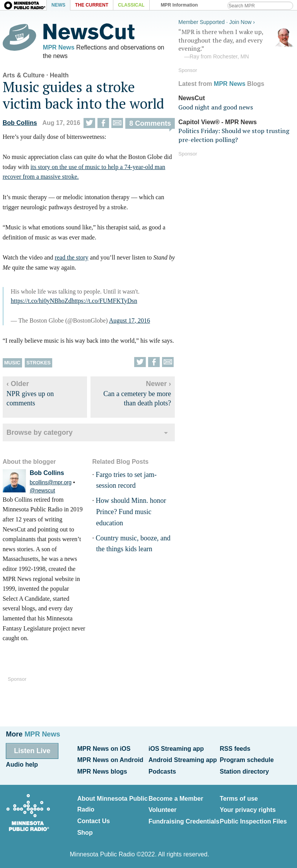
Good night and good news (216, 107)
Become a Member (176, 797)
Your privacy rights (248, 809)
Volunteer (163, 809)
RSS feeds (235, 748)
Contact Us (94, 819)
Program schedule (247, 759)
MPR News (58, 47)
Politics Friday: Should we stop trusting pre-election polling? (234, 135)
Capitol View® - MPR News (218, 122)
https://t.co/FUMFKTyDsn (104, 301)
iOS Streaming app (176, 748)
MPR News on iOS (104, 748)
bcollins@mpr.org (50, 483)
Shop (85, 831)
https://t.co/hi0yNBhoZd (41, 301)
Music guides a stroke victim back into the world (83, 96)
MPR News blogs (102, 771)
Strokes (38, 363)
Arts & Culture (23, 76)
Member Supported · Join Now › (217, 22)
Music (12, 363)
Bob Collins (20, 123)
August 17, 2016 (129, 321)
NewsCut (192, 98)
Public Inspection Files (253, 819)
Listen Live (32, 750)
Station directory (244, 771)
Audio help (22, 764)
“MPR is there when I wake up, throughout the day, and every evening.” (237, 44)
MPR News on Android (110, 759)
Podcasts (162, 771)
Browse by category (39, 433)
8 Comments (150, 124)
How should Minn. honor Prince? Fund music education (130, 513)
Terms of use (239, 797)
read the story (71, 258)
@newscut (42, 491)
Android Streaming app (183, 759)
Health (59, 76)
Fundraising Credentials (184, 819)
